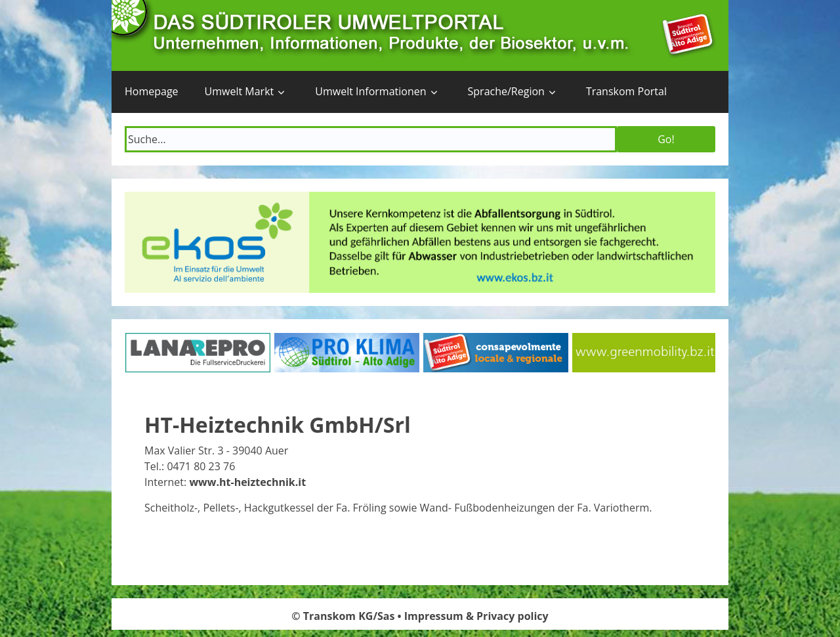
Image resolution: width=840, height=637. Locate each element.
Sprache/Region (506, 91)
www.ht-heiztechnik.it (247, 482)
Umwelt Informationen (370, 91)
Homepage (152, 91)
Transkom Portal (626, 91)
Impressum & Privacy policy (476, 616)
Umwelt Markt (240, 91)
